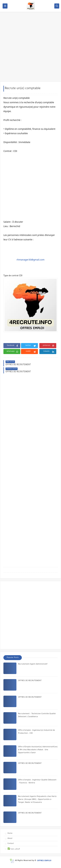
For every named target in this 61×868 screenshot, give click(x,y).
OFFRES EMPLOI (44, 861)
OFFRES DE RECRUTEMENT (30, 681)
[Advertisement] (30, 48)
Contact (11, 844)
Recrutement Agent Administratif (33, 664)
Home (10, 833)
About (10, 839)
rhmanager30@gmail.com (31, 260)
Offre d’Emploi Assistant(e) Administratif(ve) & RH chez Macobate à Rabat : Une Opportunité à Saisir (38, 750)
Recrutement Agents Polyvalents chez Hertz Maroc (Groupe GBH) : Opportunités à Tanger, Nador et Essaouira (37, 800)
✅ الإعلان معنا (14, 849)
